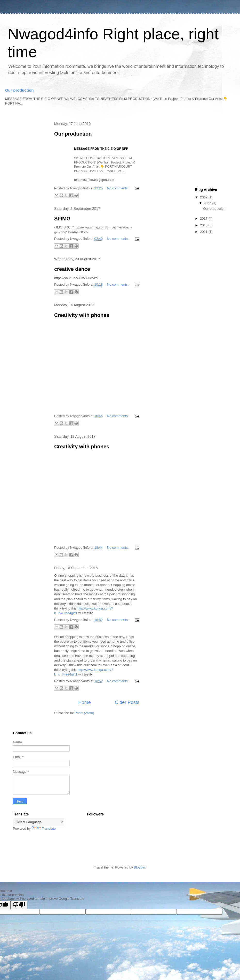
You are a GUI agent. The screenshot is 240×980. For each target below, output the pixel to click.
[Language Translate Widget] (39, 822)
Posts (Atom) (85, 713)
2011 (204, 232)
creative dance (72, 269)
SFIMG (62, 219)
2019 (204, 197)
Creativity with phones (82, 315)
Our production (19, 90)
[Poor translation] (19, 905)
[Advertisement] (26, 201)
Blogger (140, 867)
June (208, 203)
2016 (204, 225)
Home (85, 702)
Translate (44, 829)
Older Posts (127, 702)
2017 (204, 218)
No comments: (118, 188)
